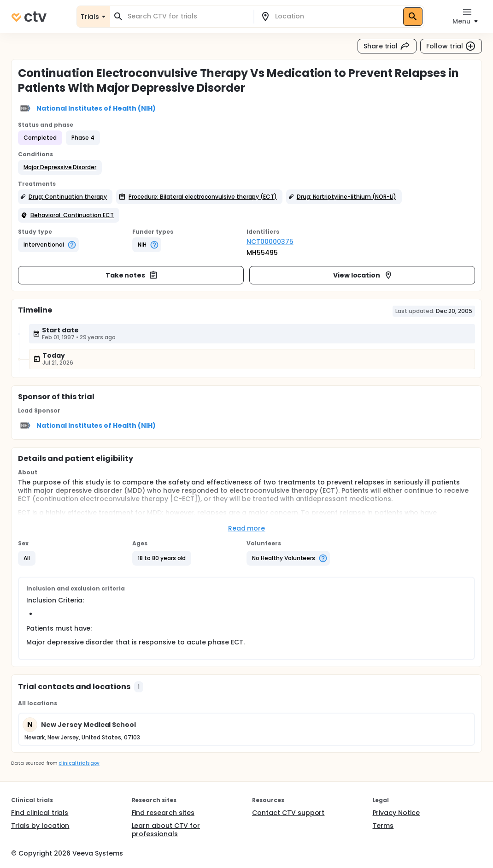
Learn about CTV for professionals (166, 830)
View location (363, 275)
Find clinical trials (40, 813)
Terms (383, 826)
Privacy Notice (396, 813)
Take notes (132, 275)
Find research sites (163, 813)
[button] (60, 167)
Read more (247, 528)
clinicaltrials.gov (79, 763)
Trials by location (40, 826)
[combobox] (187, 16)
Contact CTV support (288, 813)
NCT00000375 (270, 242)
